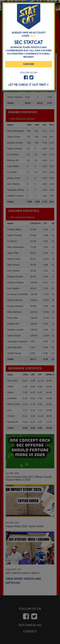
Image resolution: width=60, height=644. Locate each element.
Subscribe (29, 64)
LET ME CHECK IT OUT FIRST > (29, 85)
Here (33, 36)
